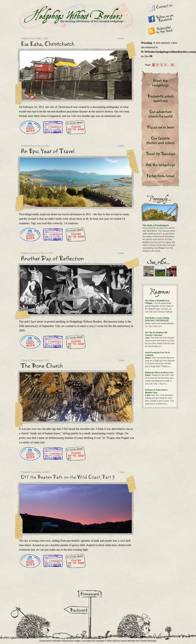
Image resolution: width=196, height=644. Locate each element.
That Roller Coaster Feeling (157, 318)
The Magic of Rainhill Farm (157, 301)
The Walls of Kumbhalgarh (156, 225)
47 (172, 65)
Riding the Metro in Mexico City (159, 372)
